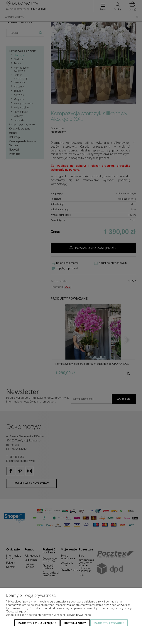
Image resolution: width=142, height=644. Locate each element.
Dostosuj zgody (75, 623)
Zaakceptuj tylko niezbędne (37, 623)
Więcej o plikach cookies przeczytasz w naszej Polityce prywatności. (49, 615)
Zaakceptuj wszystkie (109, 623)
